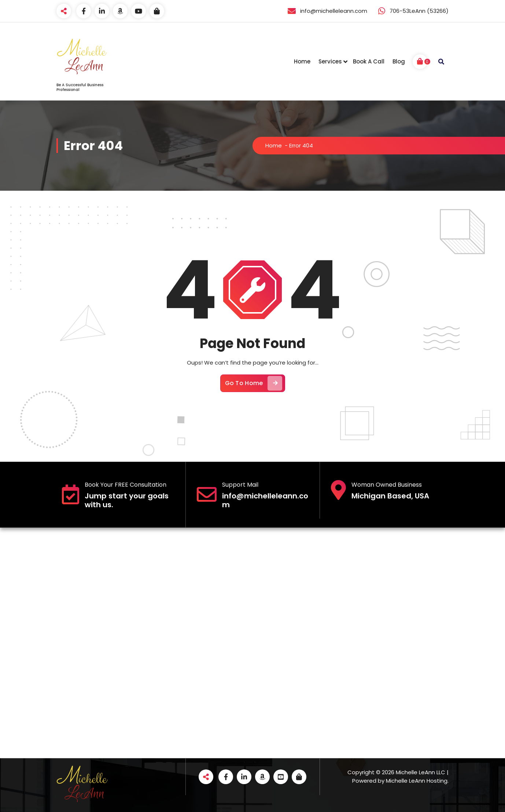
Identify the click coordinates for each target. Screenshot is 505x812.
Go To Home (254, 383)
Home (302, 61)
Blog (399, 61)
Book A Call (369, 61)
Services (330, 61)
